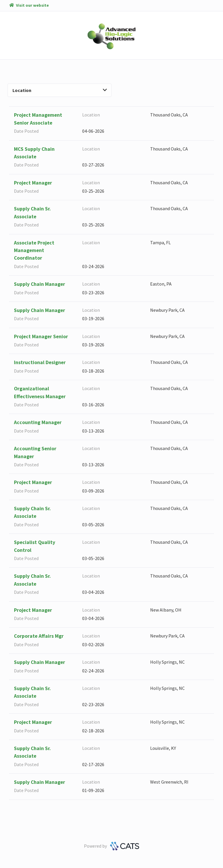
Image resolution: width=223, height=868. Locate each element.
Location (60, 90)
